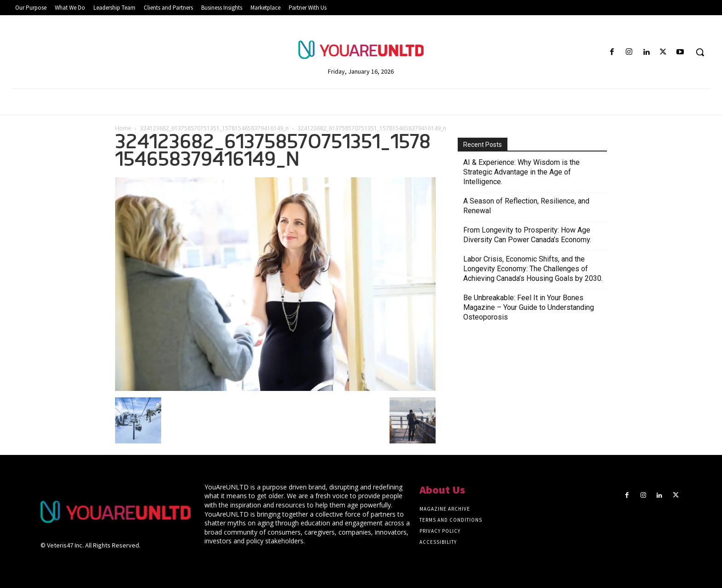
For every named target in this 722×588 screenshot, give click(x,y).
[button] (700, 52)
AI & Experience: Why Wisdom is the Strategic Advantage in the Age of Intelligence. (521, 172)
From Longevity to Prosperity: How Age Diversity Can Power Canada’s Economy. (527, 235)
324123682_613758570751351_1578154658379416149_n (214, 128)
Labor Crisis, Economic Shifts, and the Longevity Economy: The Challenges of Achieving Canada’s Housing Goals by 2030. (533, 269)
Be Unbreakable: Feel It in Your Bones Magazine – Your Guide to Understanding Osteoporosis (529, 307)
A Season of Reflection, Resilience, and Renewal (526, 206)
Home (123, 128)
